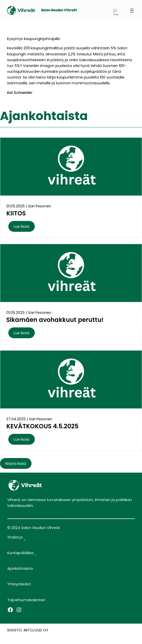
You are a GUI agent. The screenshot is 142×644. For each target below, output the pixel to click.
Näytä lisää (16, 464)
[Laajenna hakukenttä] (115, 10)
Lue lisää (21, 226)
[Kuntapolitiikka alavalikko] (35, 555)
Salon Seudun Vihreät (59, 10)
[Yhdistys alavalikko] (25, 539)
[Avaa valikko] (132, 11)
